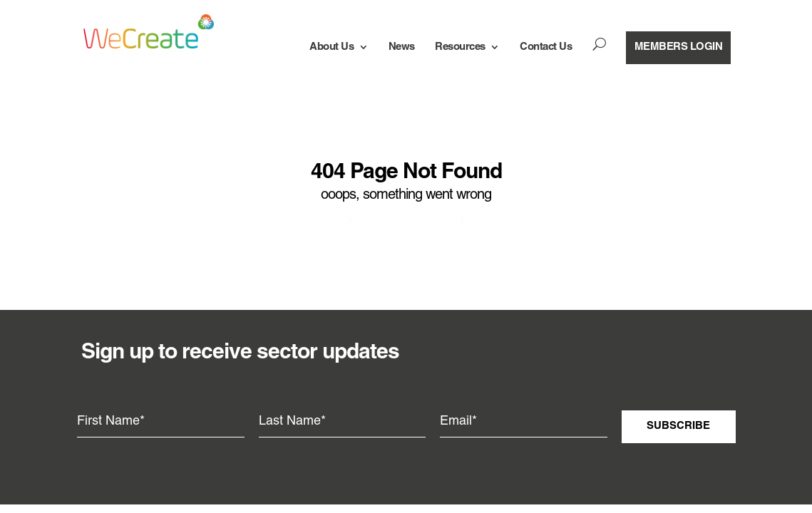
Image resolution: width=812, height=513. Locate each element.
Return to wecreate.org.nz (406, 216)
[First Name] (161, 422)
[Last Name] (343, 422)
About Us (332, 47)
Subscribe (678, 426)
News (402, 47)
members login (679, 47)
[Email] (524, 422)
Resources (460, 47)
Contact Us (546, 47)
